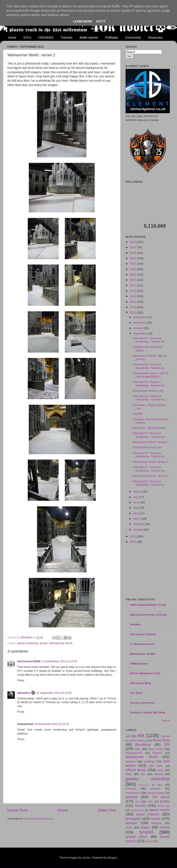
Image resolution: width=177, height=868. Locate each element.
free (143, 774)
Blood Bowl (161, 740)
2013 (133, 307)
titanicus (157, 823)
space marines (148, 814)
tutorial (165, 827)
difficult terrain (136, 770)
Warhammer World (61, 643)
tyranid (146, 832)
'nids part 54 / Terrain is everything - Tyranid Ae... (149, 398)
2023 (133, 253)
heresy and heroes (142, 703)
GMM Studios (139, 664)
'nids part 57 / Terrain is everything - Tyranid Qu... (150, 340)
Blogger (112, 858)
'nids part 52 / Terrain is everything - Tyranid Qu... (150, 455)
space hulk (138, 810)
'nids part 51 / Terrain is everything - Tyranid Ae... (149, 469)
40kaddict (24, 693)
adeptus (130, 762)
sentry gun (164, 806)
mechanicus (133, 793)
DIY (167, 745)
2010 (133, 542)
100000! (138, 414)
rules (150, 802)
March (137, 519)
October (139, 328)
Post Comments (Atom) (39, 819)
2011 (133, 536)
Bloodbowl (143, 745)
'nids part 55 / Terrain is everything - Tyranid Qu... (150, 384)
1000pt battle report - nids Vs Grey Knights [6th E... (150, 375)
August (138, 491)
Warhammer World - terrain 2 (150, 462)
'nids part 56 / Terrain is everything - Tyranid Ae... (149, 366)
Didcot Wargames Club (145, 673)
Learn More (83, 21)
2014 (133, 302)
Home (12, 37)
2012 (133, 312)
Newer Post (17, 810)
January (139, 530)
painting (131, 797)
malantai (131, 789)
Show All (166, 721)
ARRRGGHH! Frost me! (147, 448)
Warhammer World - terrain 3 (150, 442)
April (136, 513)
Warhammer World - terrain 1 (150, 476)
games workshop (28, 643)
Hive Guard (156, 749)
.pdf (128, 736)
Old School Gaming (143, 634)
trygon (145, 827)
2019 (133, 275)
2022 (133, 258)
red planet (161, 797)
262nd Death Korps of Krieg (148, 615)
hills (160, 785)
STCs (27, 37)
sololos (86, 858)
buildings (149, 762)
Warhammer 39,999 (143, 654)
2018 (133, 280)
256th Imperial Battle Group (148, 605)
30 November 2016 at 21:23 (52, 724)
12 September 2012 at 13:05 (54, 693)
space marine (160, 810)
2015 (133, 296)
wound (149, 841)
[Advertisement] (148, 571)
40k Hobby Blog (140, 683)
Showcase (155, 37)
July (136, 497)
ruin (137, 802)
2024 (133, 247)
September (140, 333)
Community (133, 37)
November (140, 323)
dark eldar (156, 766)
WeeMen (136, 624)
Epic (138, 749)
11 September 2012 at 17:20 (59, 661)
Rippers (157, 753)
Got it (101, 21)
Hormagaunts (134, 753)
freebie (159, 774)
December (140, 317)
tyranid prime (136, 837)
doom (160, 770)
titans (129, 827)
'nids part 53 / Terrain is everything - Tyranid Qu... (150, 435)
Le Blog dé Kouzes (142, 644)
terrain (44, 643)
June (137, 502)
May (136, 508)
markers (155, 789)
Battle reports (89, 37)
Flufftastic (112, 37)
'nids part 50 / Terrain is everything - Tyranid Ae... (149, 483)
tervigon (132, 823)
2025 (133, 242)
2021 (133, 264)
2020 (133, 269)
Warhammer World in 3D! (148, 391)
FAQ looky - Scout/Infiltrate (149, 428)
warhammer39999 (29, 661)
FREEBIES (46, 37)
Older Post (107, 810)
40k (141, 736)
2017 (133, 285)
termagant (133, 819)
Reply (21, 680)
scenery (141, 806)
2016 (133, 291)
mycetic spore (155, 793)
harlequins (144, 785)
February (139, 524)
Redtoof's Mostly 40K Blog (147, 712)
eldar (129, 774)
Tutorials (67, 37)
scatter (165, 801)
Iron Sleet (136, 693)
